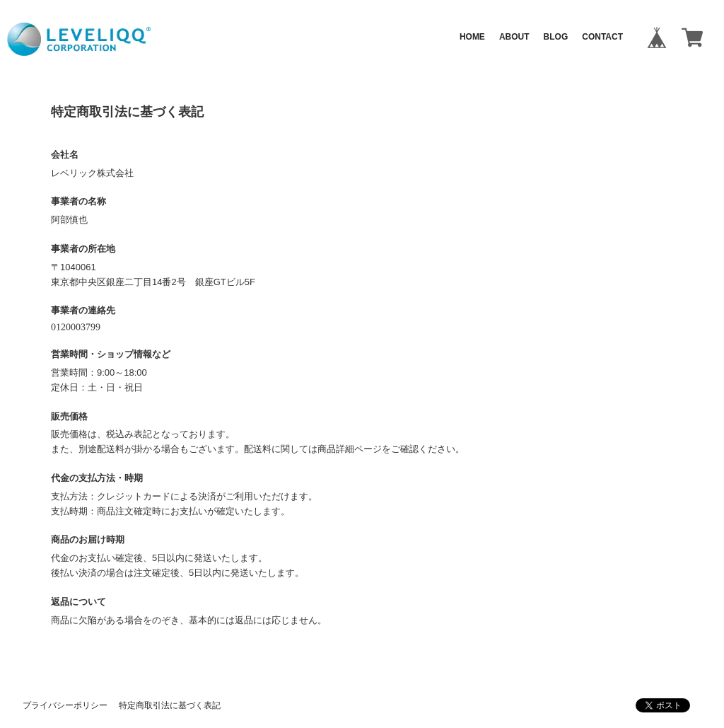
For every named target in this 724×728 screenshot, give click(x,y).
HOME (472, 37)
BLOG (556, 37)
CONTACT (602, 37)
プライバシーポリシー (65, 705)
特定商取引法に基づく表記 (170, 705)
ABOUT (514, 37)
